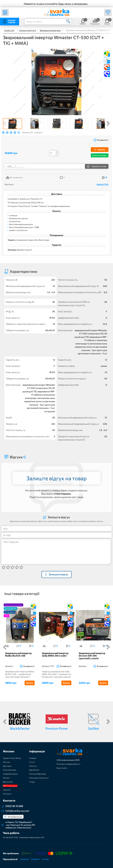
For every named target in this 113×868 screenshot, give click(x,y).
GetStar (94, 728)
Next (108, 124)
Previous (5, 124)
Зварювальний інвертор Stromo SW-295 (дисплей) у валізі (92, 656)
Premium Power (57, 728)
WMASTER (102, 185)
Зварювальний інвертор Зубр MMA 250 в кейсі (55, 654)
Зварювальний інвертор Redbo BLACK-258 (18, 654)
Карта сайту (62, 768)
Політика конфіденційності (68, 764)
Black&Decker (20, 728)
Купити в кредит (100, 155)
